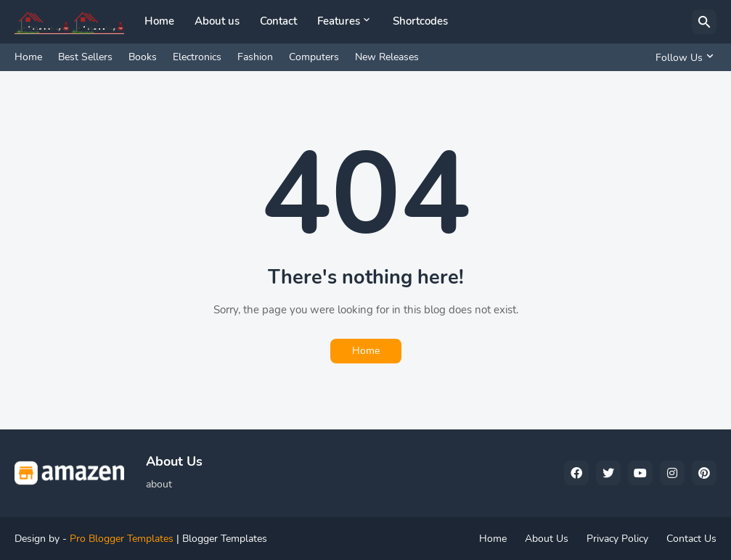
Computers (314, 57)
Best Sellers (85, 57)
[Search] (704, 22)
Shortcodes (420, 21)
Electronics (197, 57)
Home (159, 21)
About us (217, 21)
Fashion (255, 57)
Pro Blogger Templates (122, 539)
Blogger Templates (225, 539)
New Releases (387, 57)
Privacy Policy (617, 539)
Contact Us (691, 539)
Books (143, 57)
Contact (278, 21)
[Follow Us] (682, 57)
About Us (547, 539)
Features (339, 21)
